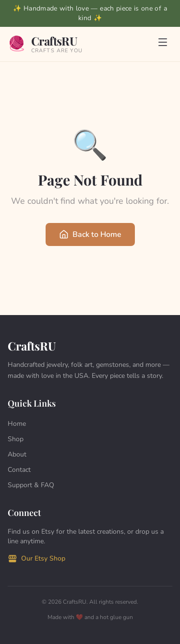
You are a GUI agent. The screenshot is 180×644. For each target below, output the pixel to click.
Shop (16, 439)
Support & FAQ (31, 485)
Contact (19, 470)
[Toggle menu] (163, 44)
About (17, 454)
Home (17, 424)
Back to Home (90, 234)
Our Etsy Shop (36, 559)
